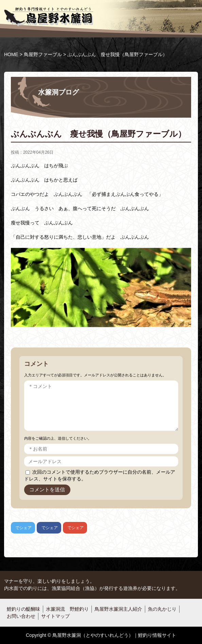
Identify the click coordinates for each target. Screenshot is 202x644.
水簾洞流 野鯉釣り (67, 609)
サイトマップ (55, 616)
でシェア (21, 528)
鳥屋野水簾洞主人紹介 (118, 609)
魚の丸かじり (162, 609)
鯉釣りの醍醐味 (23, 609)
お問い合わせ (21, 616)
